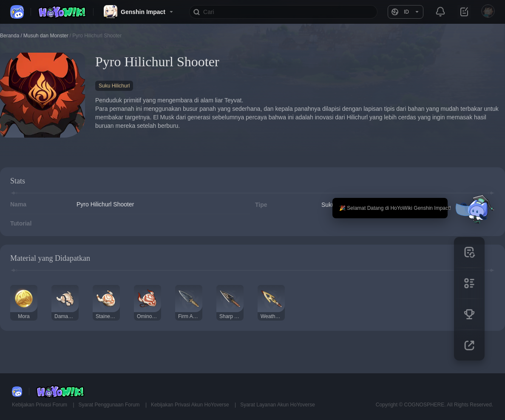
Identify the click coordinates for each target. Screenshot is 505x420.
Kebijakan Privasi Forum (40, 405)
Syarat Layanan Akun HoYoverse (278, 405)
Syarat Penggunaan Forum (110, 405)
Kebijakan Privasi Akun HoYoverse (191, 405)
